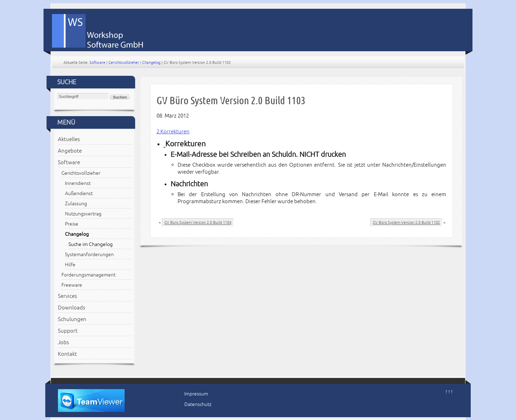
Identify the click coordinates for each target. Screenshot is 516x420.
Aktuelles (69, 139)
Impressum (196, 394)
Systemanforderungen (89, 255)
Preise (72, 224)
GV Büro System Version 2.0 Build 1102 (406, 222)
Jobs (63, 342)
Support (68, 331)
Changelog (151, 62)
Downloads (71, 308)
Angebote (70, 151)
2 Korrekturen (173, 132)
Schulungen (72, 319)
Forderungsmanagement (88, 275)
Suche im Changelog (91, 244)
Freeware (72, 285)
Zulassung (76, 204)
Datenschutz (198, 404)
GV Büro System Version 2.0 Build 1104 (198, 222)
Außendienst (79, 194)
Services (67, 296)
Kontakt (67, 354)
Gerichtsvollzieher (124, 62)
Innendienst (78, 183)
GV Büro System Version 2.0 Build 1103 (231, 101)
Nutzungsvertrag (83, 214)
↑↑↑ (449, 392)
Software (97, 62)
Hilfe (70, 265)
